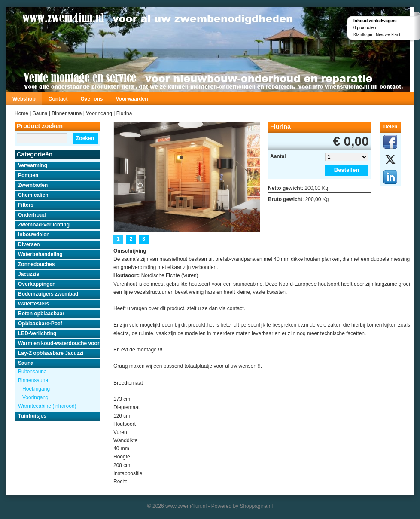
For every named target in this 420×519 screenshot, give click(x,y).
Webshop (24, 99)
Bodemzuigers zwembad (48, 294)
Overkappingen (37, 284)
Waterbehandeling (40, 254)
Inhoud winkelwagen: (375, 21)
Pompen (28, 175)
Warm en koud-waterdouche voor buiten (59, 343)
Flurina (124, 113)
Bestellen (347, 170)
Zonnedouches (36, 264)
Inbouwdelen (34, 235)
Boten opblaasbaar (41, 314)
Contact (58, 99)
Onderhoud (32, 215)
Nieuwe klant (388, 35)
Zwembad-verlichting (44, 225)
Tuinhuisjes (32, 416)
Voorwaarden (132, 99)
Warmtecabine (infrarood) (47, 406)
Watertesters (33, 304)
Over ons (91, 99)
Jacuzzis (29, 274)
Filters (26, 205)
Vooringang (99, 113)
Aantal (278, 156)
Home (21, 113)
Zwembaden (33, 185)
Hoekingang (36, 389)
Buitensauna (32, 372)
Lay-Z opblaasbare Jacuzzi (51, 353)
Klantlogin (363, 35)
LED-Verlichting (37, 333)
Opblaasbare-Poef (40, 324)
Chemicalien (33, 195)
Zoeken (85, 138)
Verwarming (33, 165)
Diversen (29, 244)
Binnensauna (67, 113)
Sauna (40, 113)
